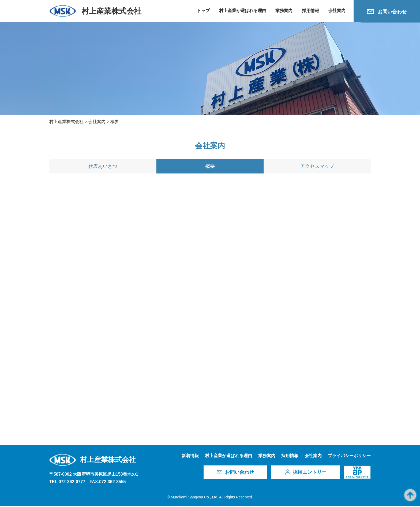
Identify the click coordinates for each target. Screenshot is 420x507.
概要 (210, 168)
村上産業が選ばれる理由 (243, 11)
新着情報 (190, 457)
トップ (203, 11)
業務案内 (284, 11)
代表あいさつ (103, 168)
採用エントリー (310, 473)
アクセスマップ (317, 168)
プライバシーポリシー (349, 457)
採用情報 (310, 11)
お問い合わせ (392, 12)
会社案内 (337, 11)
